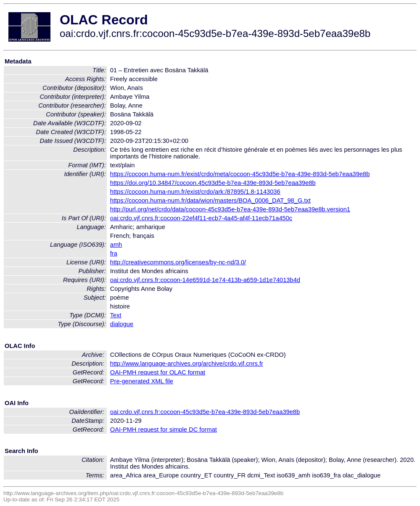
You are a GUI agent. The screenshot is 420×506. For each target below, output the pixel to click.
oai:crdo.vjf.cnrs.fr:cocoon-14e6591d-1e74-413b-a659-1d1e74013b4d (205, 280)
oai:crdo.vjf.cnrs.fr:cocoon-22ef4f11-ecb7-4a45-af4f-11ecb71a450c (201, 218)
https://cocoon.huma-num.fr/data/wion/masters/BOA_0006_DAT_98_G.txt (210, 200)
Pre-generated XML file (142, 381)
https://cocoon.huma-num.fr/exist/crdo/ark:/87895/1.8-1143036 (195, 192)
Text (116, 315)
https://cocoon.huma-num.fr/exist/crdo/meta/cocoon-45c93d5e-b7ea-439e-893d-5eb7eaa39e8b (240, 174)
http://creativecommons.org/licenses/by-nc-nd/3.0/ (178, 262)
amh (116, 245)
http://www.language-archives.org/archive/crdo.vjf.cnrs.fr (187, 364)
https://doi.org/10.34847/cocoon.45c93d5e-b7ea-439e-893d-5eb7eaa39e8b (213, 183)
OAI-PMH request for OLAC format (158, 372)
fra (114, 253)
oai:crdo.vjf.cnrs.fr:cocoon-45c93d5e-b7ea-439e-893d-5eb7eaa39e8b (205, 412)
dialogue (122, 324)
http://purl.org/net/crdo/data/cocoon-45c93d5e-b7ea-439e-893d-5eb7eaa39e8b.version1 (230, 209)
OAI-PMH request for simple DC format (164, 430)
